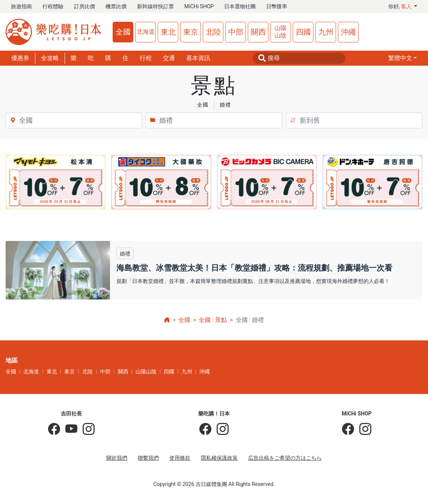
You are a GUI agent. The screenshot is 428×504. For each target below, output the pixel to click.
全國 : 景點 (213, 320)
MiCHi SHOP (199, 6)
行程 (146, 58)
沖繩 (348, 32)
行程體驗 (53, 6)
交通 (169, 58)
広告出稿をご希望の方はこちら (285, 458)
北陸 (213, 32)
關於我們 (117, 458)
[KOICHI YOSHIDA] (86, 429)
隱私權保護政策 (219, 458)
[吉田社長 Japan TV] (69, 429)
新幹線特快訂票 (155, 6)
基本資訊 (198, 58)
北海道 (146, 32)
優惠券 (20, 58)
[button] (402, 58)
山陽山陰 (280, 32)
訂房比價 (84, 6)
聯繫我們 (148, 458)
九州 (326, 32)
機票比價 (116, 6)
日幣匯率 (277, 6)
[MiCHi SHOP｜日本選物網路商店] (363, 429)
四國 (303, 32)
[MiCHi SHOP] (348, 429)
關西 (258, 32)
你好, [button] (401, 6)
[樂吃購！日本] (205, 429)
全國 (123, 32)
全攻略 (50, 58)
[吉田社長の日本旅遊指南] (54, 429)
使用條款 (180, 458)
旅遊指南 (21, 6)
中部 (236, 32)
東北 (168, 32)
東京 (191, 32)
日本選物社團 (240, 6)
